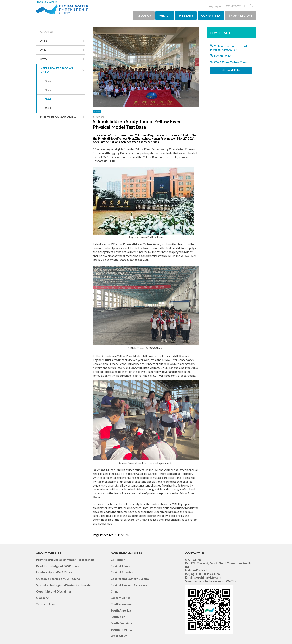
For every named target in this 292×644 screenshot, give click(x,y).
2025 (48, 90)
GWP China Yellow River (231, 62)
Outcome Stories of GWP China (58, 579)
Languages (214, 6)
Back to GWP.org (47, 2)
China (97, 112)
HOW (43, 59)
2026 (48, 81)
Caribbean (118, 560)
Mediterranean (121, 604)
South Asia (118, 617)
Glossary (42, 598)
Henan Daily (222, 56)
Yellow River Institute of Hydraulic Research (229, 48)
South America (121, 610)
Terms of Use (45, 604)
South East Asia (121, 623)
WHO (43, 41)
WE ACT (165, 15)
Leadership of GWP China (54, 572)
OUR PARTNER (211, 15)
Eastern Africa (121, 598)
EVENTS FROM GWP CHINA (58, 117)
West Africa (119, 636)
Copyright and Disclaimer (54, 591)
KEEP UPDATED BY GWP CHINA (57, 70)
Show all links (231, 70)
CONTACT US (236, 6)
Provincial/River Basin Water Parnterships (65, 560)
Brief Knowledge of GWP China (58, 566)
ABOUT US (144, 15)
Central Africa (120, 566)
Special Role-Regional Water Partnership (64, 585)
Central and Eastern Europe (130, 579)
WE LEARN (186, 15)
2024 (48, 99)
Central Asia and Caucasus (129, 585)
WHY (43, 50)
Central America (122, 572)
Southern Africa (122, 629)
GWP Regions (241, 15)
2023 (48, 108)
